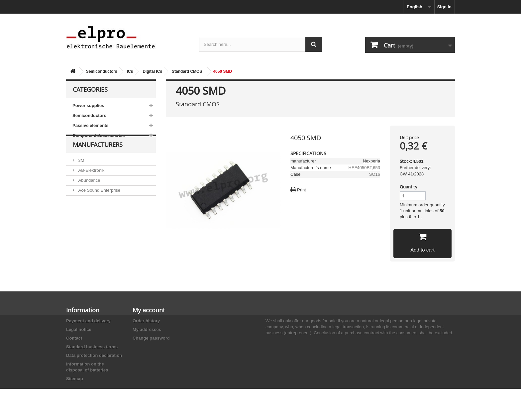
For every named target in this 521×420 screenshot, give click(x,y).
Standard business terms (92, 347)
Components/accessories (99, 135)
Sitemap (75, 379)
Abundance (89, 193)
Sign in (444, 7)
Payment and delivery (88, 321)
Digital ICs (152, 71)
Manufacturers (98, 160)
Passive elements (90, 125)
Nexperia (371, 161)
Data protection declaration (94, 355)
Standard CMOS (187, 71)
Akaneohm (88, 233)
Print (302, 190)
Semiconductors (102, 71)
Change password (151, 338)
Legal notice (79, 329)
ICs (130, 71)
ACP (82, 213)
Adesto (84, 223)
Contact (74, 338)
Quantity (409, 187)
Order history (146, 321)
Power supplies (88, 105)
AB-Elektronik (91, 183)
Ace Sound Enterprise (99, 203)
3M (81, 173)
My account (149, 310)
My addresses (147, 329)
